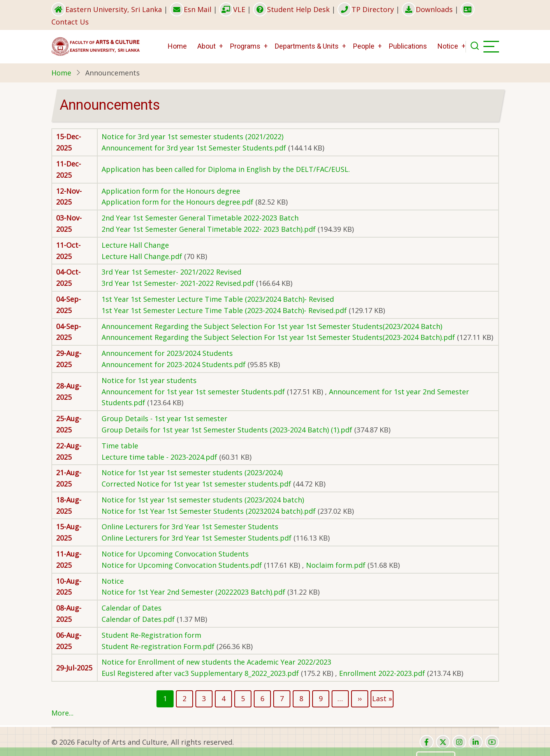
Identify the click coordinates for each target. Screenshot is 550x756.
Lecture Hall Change (135, 245)
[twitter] (443, 742)
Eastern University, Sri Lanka (107, 9)
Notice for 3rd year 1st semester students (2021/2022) (192, 136)
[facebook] (427, 742)
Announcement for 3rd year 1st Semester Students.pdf (194, 148)
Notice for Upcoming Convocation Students (175, 554)
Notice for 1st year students (149, 380)
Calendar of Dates (132, 608)
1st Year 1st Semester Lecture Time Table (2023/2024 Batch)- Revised (218, 299)
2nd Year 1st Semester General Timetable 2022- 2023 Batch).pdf (209, 229)
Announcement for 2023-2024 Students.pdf (174, 364)
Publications (408, 46)
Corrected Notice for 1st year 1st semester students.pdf (196, 484)
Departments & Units (307, 46)
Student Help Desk (291, 9)
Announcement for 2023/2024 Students (167, 353)
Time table (120, 446)
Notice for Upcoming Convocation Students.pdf (182, 565)
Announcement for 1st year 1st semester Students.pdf (193, 392)
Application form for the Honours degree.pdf (177, 202)
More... (62, 713)
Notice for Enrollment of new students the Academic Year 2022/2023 (216, 662)
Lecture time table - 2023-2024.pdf (159, 457)
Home (177, 46)
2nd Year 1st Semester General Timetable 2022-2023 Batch (200, 218)
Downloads (427, 9)
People (364, 46)
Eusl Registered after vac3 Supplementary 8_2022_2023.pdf (200, 673)
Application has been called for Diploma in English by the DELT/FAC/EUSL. (226, 169)
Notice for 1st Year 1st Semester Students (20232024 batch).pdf (209, 511)
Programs (245, 46)
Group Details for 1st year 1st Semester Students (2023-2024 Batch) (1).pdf (227, 430)
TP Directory (366, 9)
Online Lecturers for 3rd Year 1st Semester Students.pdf (197, 538)
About (206, 46)
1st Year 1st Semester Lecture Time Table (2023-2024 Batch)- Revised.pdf (224, 310)
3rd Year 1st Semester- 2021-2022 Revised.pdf (178, 283)
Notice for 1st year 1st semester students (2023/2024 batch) (203, 500)
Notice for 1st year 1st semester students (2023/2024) (192, 472)
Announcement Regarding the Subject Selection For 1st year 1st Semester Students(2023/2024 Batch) (272, 326)
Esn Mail (191, 9)
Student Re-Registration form (151, 635)
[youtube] (492, 742)
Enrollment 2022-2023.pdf (382, 673)
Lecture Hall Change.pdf (142, 256)
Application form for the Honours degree (171, 191)
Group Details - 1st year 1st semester (164, 418)
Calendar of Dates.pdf (138, 619)
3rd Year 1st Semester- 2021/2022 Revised (171, 272)
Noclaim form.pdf (336, 565)
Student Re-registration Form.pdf (158, 646)
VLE (232, 9)
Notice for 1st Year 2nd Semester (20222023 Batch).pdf (193, 592)
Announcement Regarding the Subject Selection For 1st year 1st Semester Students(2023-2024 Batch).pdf (278, 337)
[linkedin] (476, 742)
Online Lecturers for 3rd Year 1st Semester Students (190, 527)
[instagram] (459, 742)
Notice (448, 46)
